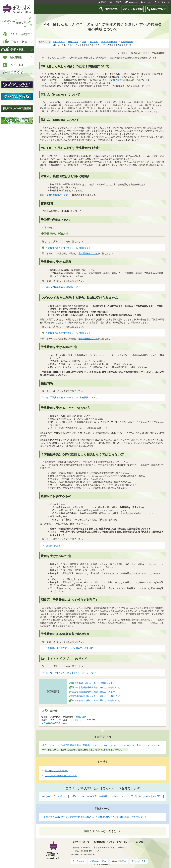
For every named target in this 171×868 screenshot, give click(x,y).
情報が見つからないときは (100, 831)
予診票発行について (88, 253)
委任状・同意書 (53, 546)
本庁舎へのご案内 (98, 861)
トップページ (59, 42)
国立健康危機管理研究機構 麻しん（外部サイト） (97, 687)
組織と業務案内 (119, 861)
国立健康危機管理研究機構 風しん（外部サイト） (97, 692)
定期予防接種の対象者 (57, 195)
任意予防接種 (127, 42)
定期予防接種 (117, 80)
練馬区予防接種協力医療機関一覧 (62, 287)
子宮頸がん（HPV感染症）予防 (146, 796)
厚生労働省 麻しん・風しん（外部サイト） (94, 683)
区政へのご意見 (139, 861)
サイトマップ (164, 2)
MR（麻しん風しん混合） (54, 796)
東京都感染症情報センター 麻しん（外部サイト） (97, 696)
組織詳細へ (81, 717)
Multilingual (133, 2)
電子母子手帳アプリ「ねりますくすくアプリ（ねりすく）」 (75, 673)
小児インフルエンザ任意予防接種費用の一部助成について (99, 796)
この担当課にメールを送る (54, 723)
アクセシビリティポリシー (120, 842)
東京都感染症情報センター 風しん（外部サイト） (97, 700)
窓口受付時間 (79, 861)
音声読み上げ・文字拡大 (111, 2)
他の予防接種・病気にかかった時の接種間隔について (71, 397)
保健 (84, 42)
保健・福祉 (73, 42)
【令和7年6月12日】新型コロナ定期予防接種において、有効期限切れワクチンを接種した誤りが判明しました (94, 817)
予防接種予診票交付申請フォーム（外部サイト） (69, 248)
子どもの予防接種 (109, 42)
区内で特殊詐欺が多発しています (61, 776)
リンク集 (139, 842)
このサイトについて (81, 842)
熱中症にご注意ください (57, 771)
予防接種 (94, 42)
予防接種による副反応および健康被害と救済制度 (69, 648)
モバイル (147, 2)
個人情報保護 (99, 842)
